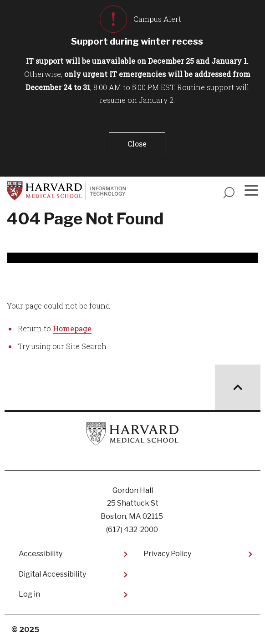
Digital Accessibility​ (52, 574)
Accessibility (41, 554)
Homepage (72, 328)
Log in (29, 594)
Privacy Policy (167, 554)
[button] (137, 144)
